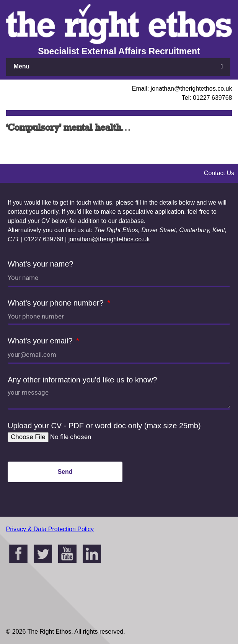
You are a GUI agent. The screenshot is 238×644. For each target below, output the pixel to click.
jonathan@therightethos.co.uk (109, 239)
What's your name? (41, 264)
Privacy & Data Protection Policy (50, 529)
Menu (22, 66)
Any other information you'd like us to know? (82, 380)
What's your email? (41, 341)
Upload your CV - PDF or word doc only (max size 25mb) (104, 426)
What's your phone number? (57, 303)
